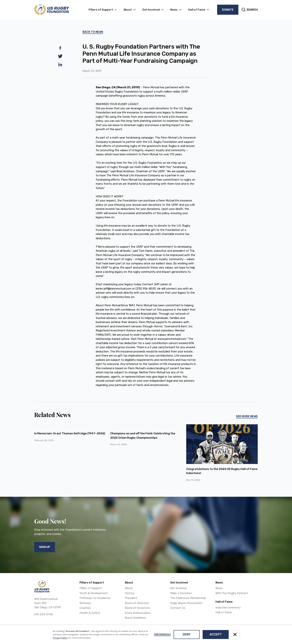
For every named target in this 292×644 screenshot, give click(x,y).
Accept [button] (216, 634)
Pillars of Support (91, 588)
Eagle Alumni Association (186, 603)
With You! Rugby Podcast (232, 593)
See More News (247, 416)
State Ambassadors (138, 613)
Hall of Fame (224, 612)
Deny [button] (187, 634)
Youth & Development (94, 593)
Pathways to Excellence (95, 598)
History (130, 593)
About (129, 588)
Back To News (93, 32)
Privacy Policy (60, 638)
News (219, 588)
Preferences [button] (162, 634)
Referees (85, 603)
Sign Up (45, 547)
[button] (235, 635)
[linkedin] (60, 64)
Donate (228, 10)
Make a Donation (181, 593)
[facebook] (60, 48)
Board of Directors (137, 603)
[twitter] (60, 56)
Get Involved (178, 588)
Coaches (85, 608)
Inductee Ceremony (228, 608)
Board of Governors (137, 608)
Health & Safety (90, 613)
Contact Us (178, 608)
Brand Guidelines (135, 618)
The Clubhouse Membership (188, 598)
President (131, 598)
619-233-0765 (44, 614)
